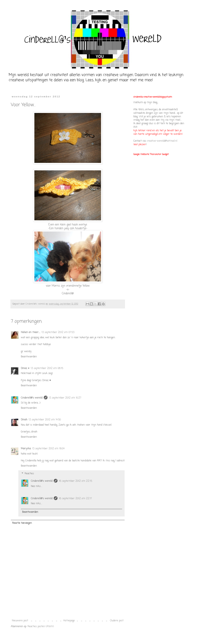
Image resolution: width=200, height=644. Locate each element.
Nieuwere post (20, 621)
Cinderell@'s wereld (32, 398)
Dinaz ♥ (25, 368)
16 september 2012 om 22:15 (75, 481)
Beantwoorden (29, 357)
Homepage (69, 621)
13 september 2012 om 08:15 (47, 368)
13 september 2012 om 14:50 (45, 420)
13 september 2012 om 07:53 (58, 332)
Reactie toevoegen (22, 523)
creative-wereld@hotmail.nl (162, 141)
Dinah (24, 420)
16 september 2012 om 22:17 (75, 499)
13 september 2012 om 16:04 (48, 449)
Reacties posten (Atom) (41, 627)
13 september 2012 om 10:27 (65, 398)
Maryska (26, 449)
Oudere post (117, 621)
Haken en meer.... (31, 332)
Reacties (29, 474)
